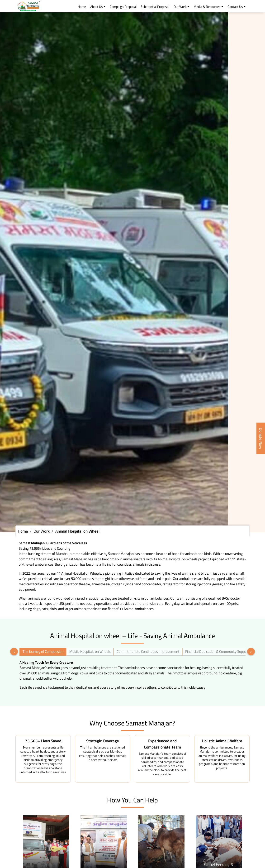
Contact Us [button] (235, 7)
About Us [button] (97, 7)
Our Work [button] (180, 7)
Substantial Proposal (155, 7)
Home (82, 7)
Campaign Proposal (123, 7)
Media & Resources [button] (207, 7)
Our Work (42, 531)
